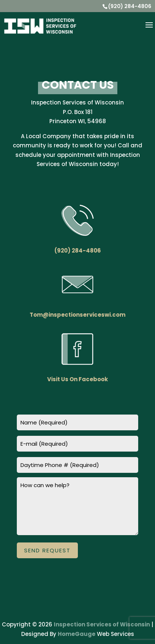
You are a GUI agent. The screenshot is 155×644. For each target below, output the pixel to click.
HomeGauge (77, 634)
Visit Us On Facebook (77, 379)
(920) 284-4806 (130, 6)
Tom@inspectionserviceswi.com (77, 315)
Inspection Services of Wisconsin (102, 624)
